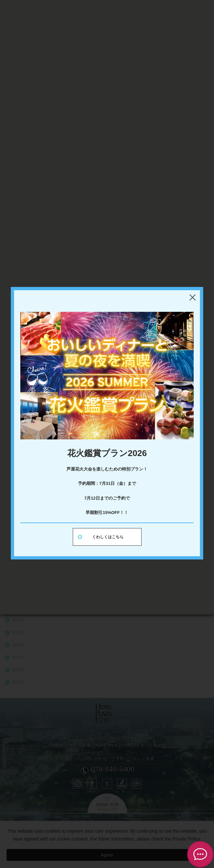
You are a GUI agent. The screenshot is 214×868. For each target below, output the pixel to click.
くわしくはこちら (108, 537)
